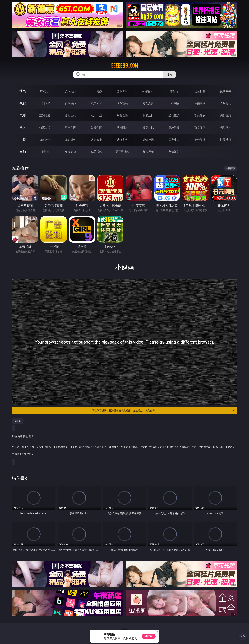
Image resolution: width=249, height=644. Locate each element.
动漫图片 (122, 127)
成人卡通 (96, 115)
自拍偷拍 (71, 103)
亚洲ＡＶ (45, 103)
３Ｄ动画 (122, 103)
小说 (23, 140)
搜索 (169, 75)
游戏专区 (122, 91)
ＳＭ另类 (226, 103)
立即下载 (149, 636)
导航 (23, 152)
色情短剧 (174, 152)
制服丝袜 (148, 115)
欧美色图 (96, 127)
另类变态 (226, 115)
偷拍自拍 (71, 115)
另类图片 (226, 127)
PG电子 (45, 91)
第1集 (18, 421)
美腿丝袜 (148, 127)
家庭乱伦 (71, 140)
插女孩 (45, 152)
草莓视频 (96, 152)
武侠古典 (122, 140)
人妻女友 (96, 140)
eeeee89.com (125, 66)
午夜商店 (71, 152)
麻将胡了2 (148, 91)
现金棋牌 (200, 91)
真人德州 (71, 91)
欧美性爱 (122, 115)
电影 (23, 115)
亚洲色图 (71, 127)
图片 (23, 127)
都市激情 (45, 140)
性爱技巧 (226, 140)
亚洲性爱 (45, 115)
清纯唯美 (174, 127)
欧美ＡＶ (96, 103)
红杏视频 (148, 152)
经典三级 (174, 115)
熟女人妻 (148, 103)
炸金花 (174, 91)
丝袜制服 (174, 103)
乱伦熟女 (200, 115)
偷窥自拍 (45, 127)
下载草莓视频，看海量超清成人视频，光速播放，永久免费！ (163, 410)
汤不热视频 (122, 152)
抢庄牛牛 (226, 91)
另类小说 (174, 140)
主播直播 (200, 103)
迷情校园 (148, 140)
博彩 (23, 91)
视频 (23, 103)
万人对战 (96, 91)
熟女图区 (200, 127)
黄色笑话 (200, 140)
